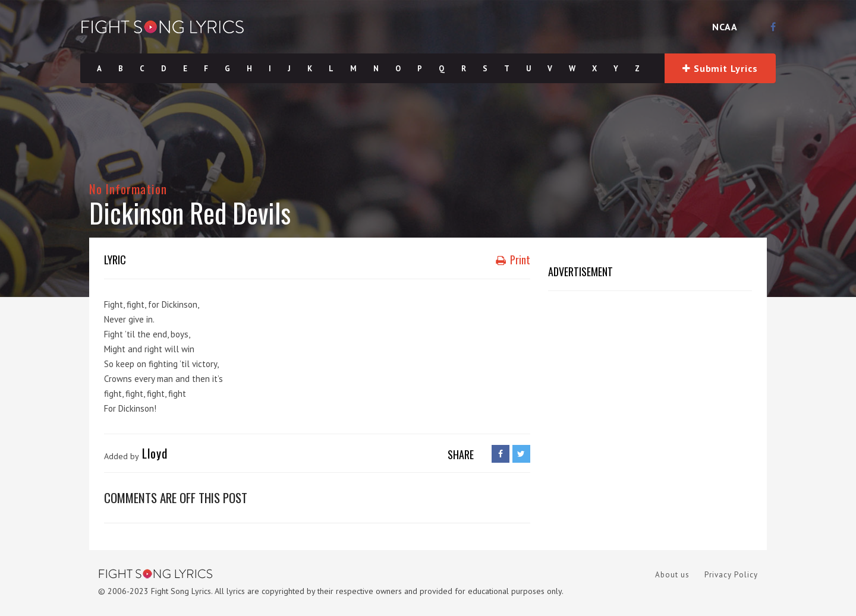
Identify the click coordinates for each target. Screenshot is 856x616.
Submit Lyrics (720, 68)
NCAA (725, 27)
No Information (128, 189)
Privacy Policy (731, 575)
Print (513, 260)
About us (672, 575)
